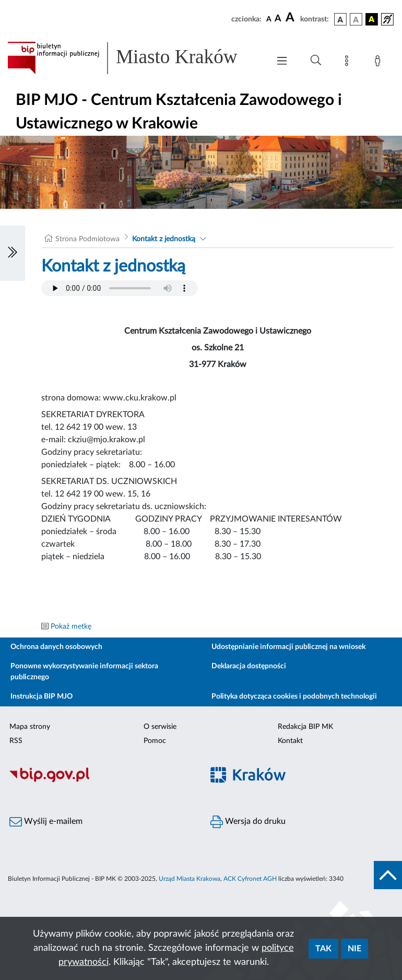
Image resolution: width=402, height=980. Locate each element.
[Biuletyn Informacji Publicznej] (100, 781)
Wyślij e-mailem (46, 822)
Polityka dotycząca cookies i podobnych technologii (294, 696)
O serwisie (160, 727)
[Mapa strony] (349, 63)
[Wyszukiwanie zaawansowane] (316, 61)
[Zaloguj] (380, 63)
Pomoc (155, 741)
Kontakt (290, 741)
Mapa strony (30, 727)
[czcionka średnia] (278, 19)
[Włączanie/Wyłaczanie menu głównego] (282, 62)
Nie (354, 949)
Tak (323, 949)
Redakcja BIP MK (305, 727)
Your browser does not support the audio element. (120, 288)
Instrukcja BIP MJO (42, 696)
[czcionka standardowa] (269, 19)
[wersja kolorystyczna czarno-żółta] (372, 19)
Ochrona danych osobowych (56, 647)
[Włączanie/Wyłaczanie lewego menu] (13, 253)
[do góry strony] (388, 875)
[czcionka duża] (291, 18)
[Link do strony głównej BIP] (133, 58)
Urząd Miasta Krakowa (190, 879)
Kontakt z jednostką (164, 239)
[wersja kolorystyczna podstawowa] (340, 19)
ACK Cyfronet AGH (250, 879)
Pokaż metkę (71, 627)
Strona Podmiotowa (87, 239)
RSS (16, 741)
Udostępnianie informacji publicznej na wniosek (288, 647)
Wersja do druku (248, 822)
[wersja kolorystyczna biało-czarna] (356, 19)
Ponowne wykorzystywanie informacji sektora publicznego (84, 672)
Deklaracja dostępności (249, 666)
